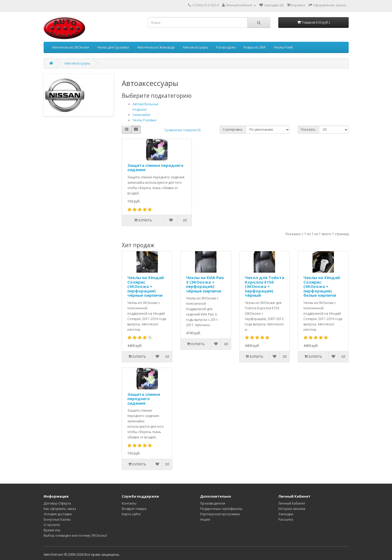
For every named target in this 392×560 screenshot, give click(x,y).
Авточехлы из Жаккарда (156, 47)
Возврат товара (134, 509)
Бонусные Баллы (57, 519)
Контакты (129, 503)
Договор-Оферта (57, 503)
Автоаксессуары (195, 47)
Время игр (52, 530)
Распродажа (226, 47)
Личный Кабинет (292, 503)
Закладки (286, 514)
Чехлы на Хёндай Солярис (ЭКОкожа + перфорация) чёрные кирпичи (146, 286)
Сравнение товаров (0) (182, 130)
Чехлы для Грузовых (113, 47)
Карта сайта (131, 514)
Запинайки (141, 115)
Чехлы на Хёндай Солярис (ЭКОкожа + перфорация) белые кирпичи (322, 286)
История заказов (292, 509)
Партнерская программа (220, 514)
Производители (213, 503)
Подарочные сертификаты (221, 509)
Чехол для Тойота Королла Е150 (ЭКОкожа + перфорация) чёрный (264, 286)
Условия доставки (58, 514)
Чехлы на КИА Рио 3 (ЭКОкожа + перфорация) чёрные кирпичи (205, 284)
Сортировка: (233, 129)
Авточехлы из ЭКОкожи (71, 47)
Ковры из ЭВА (255, 47)
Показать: (308, 129)
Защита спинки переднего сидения (155, 168)
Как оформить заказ (60, 509)
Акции (205, 519)
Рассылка (286, 519)
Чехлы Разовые (144, 120)
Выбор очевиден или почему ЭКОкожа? (75, 535)
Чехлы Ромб (283, 47)
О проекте (52, 525)
